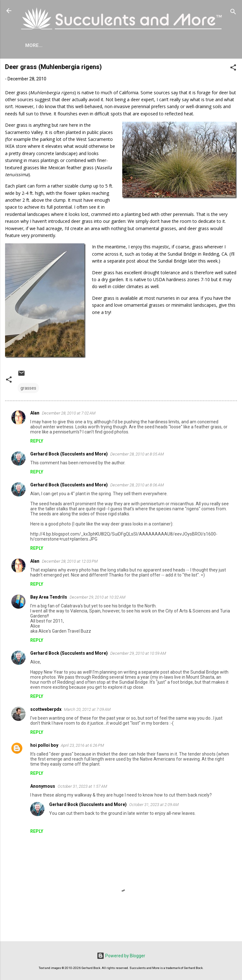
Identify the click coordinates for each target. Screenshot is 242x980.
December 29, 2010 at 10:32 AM (98, 598)
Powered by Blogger (121, 956)
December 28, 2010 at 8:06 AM (137, 486)
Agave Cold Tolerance (99, 45)
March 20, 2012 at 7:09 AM (87, 711)
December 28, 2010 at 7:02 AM (69, 414)
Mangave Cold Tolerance (174, 45)
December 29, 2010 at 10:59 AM (138, 655)
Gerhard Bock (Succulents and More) (69, 455)
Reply (37, 442)
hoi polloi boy (44, 746)
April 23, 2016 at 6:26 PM (82, 747)
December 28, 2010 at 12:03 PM (70, 562)
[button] (233, 70)
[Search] (233, 13)
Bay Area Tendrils (49, 598)
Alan (35, 414)
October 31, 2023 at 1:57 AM (82, 788)
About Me (46, 45)
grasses (28, 389)
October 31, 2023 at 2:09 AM (154, 806)
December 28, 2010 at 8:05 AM (137, 455)
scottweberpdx (46, 710)
